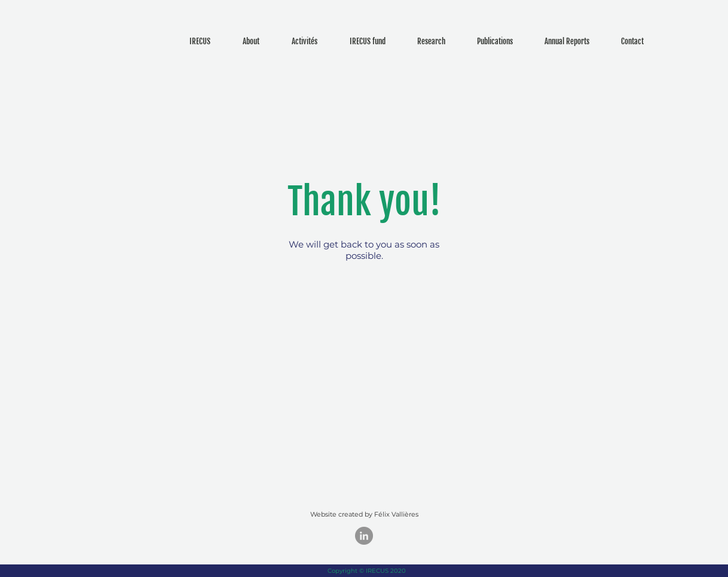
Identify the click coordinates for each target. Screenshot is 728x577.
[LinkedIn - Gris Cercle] (364, 536)
